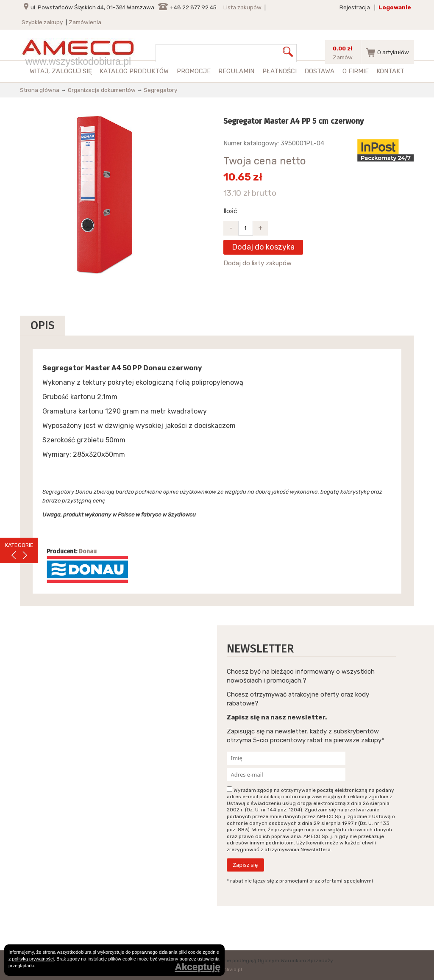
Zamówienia (85, 22)
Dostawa (319, 71)
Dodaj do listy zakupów (257, 263)
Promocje (194, 71)
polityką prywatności (33, 959)
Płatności (280, 71)
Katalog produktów (134, 71)
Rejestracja (355, 7)
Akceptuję (198, 967)
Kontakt (390, 71)
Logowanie (395, 7)
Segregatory (160, 90)
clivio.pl (233, 969)
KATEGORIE (19, 545)
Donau (88, 551)
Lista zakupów (242, 7)
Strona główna (40, 90)
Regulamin (236, 71)
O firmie (356, 71)
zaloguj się (72, 71)
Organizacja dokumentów (102, 90)
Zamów (343, 57)
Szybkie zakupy (42, 22)
